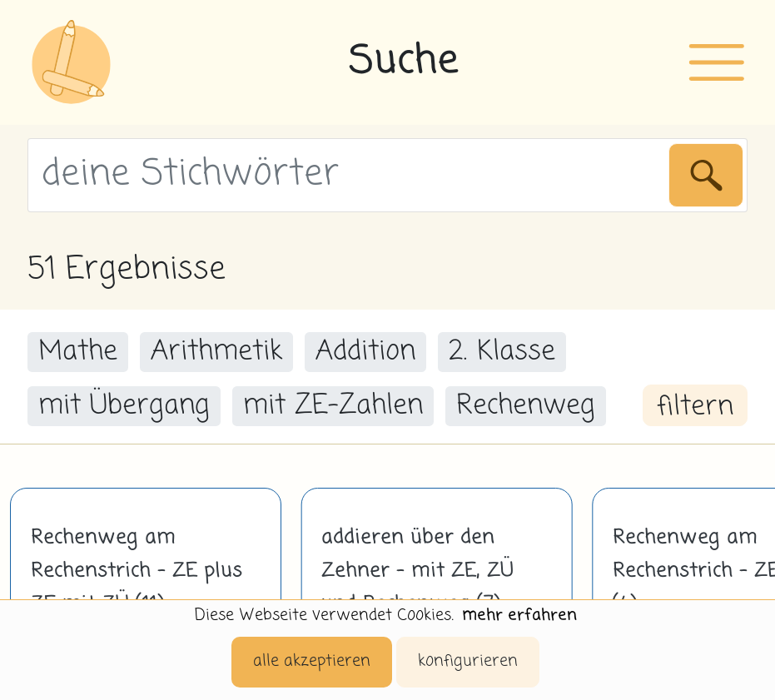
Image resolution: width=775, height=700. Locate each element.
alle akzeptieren (312, 661)
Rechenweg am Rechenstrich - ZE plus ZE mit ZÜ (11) (137, 571)
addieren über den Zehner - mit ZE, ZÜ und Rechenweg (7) (417, 571)
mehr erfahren (519, 616)
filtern (695, 407)
